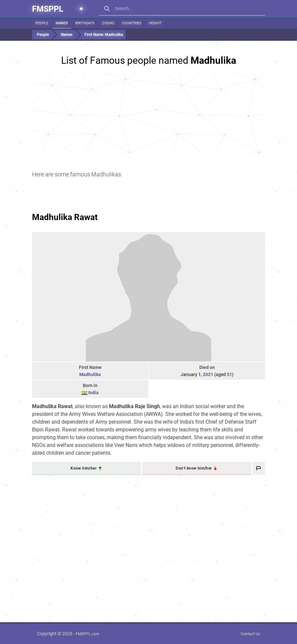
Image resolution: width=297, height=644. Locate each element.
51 (229, 374)
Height (155, 23)
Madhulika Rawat (65, 217)
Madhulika (90, 374)
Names (62, 23)
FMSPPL (48, 9)
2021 (208, 374)
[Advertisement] (148, 113)
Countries (132, 23)
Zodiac (108, 23)
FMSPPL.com (88, 634)
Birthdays (85, 23)
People (42, 23)
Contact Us (250, 634)
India (93, 393)
